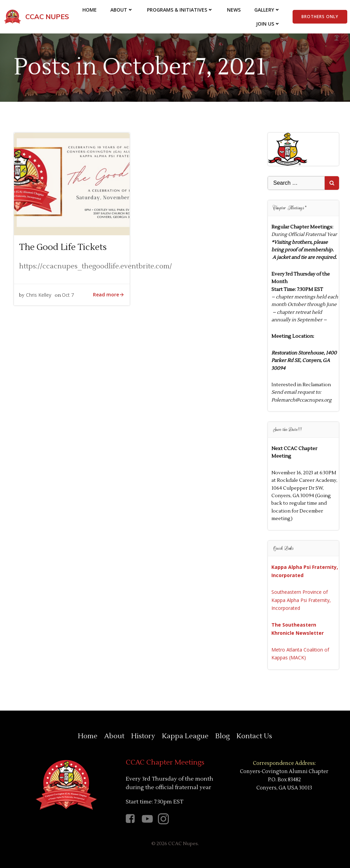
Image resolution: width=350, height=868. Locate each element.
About (122, 10)
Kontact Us (254, 736)
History (143, 736)
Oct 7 (68, 295)
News (234, 10)
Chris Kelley (39, 295)
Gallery (267, 10)
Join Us (268, 24)
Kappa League (185, 736)
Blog (223, 736)
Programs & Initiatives (180, 10)
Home (90, 10)
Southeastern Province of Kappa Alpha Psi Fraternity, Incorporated (301, 600)
